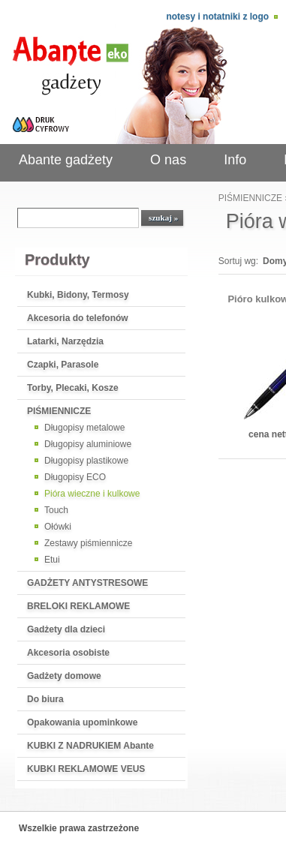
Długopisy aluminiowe (88, 444)
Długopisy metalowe (84, 428)
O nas (168, 160)
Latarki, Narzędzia (65, 341)
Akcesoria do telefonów (78, 318)
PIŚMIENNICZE (59, 411)
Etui (52, 560)
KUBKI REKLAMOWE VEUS (86, 769)
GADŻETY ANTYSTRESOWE (87, 583)
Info (235, 160)
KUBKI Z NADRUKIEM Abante (90, 746)
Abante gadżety (66, 160)
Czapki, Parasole (63, 365)
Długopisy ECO (75, 477)
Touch (56, 510)
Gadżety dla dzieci (66, 629)
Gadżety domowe (64, 676)
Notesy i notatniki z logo (217, 17)
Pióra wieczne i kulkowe (92, 494)
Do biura (45, 699)
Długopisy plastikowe (86, 461)
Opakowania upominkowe (82, 722)
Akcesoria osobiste (68, 653)
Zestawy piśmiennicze (88, 543)
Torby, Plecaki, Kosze (73, 388)
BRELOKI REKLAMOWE (78, 606)
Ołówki (58, 527)
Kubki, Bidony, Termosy (78, 295)
